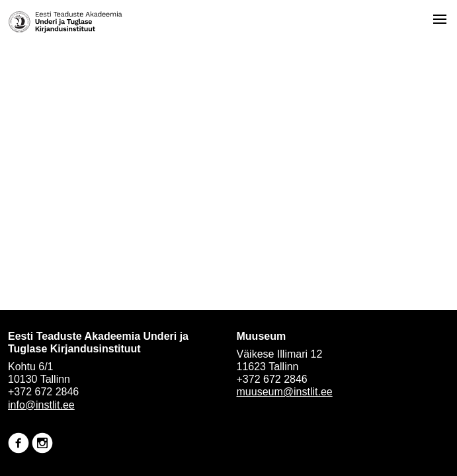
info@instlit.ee (41, 405)
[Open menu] (440, 19)
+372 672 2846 (43, 392)
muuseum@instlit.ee (285, 392)
